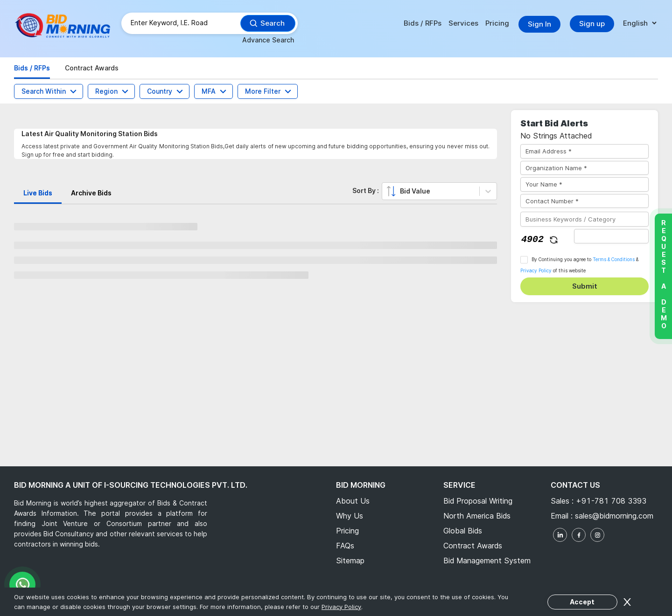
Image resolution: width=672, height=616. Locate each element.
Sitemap (350, 561)
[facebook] (579, 535)
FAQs (345, 546)
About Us (353, 501)
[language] (640, 24)
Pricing (497, 23)
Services (463, 23)
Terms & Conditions (614, 259)
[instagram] (597, 535)
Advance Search (268, 40)
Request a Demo (663, 274)
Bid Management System (487, 561)
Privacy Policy (536, 270)
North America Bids (477, 516)
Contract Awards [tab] (92, 68)
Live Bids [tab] (38, 193)
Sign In (539, 24)
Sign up (592, 24)
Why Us (350, 516)
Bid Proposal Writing (478, 501)
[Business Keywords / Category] (584, 219)
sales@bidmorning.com (613, 516)
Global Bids (463, 531)
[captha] (611, 236)
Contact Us (575, 485)
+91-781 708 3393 (611, 501)
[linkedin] (560, 535)
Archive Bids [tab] (91, 193)
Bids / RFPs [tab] (32, 68)
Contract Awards (473, 546)
